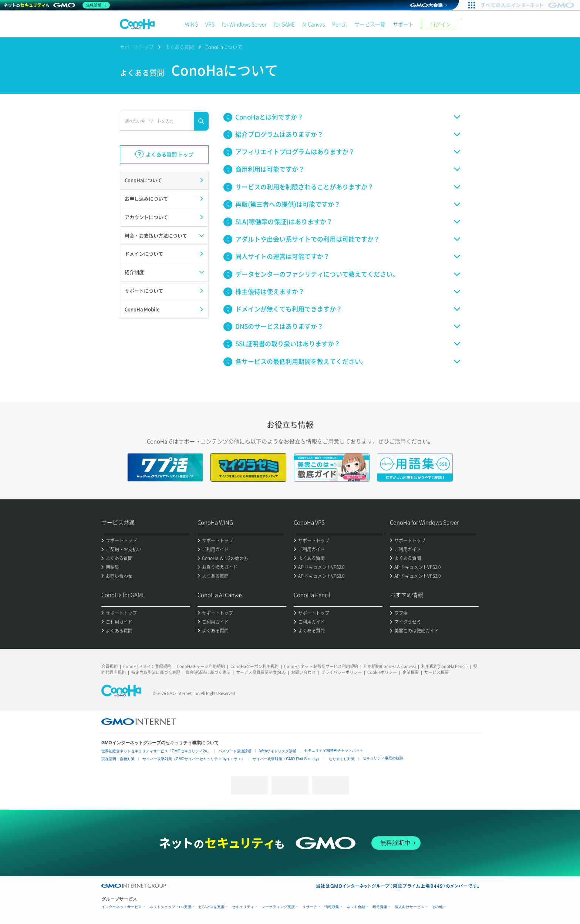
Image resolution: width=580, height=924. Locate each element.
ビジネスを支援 (212, 907)
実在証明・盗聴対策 (118, 759)
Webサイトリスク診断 (278, 751)
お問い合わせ (303, 672)
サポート (403, 24)
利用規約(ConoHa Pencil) (444, 666)
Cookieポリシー (382, 672)
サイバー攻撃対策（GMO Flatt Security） (287, 759)
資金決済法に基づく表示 (208, 672)
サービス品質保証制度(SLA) (261, 672)
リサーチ (310, 907)
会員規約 (109, 666)
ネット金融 (356, 907)
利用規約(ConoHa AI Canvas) (390, 666)
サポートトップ (137, 47)
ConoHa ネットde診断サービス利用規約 (321, 666)
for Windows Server (244, 24)
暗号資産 (380, 907)
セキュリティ (243, 907)
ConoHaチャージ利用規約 (201, 666)
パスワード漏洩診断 (235, 751)
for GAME (284, 24)
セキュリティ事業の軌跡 (383, 758)
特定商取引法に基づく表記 (156, 672)
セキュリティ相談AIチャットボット (333, 750)
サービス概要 (436, 672)
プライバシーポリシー (341, 672)
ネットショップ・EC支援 (170, 907)
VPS (210, 24)
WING (191, 24)
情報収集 (332, 907)
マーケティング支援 (278, 907)
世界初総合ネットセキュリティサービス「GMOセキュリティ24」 (156, 751)
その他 (437, 907)
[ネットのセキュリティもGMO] (57, 5)
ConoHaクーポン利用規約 (254, 666)
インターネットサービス (122, 907)
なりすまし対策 (342, 759)
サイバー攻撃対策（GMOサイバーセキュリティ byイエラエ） (194, 759)
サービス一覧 (370, 24)
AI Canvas (313, 24)
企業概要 (411, 672)
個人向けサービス (409, 907)
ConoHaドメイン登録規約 (147, 666)
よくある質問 (179, 47)
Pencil (340, 24)
